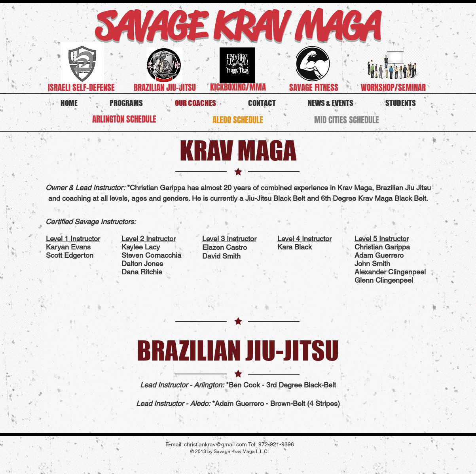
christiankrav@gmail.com (215, 444)
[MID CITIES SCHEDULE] (347, 120)
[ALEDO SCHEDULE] (238, 120)
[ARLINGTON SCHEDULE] (124, 119)
